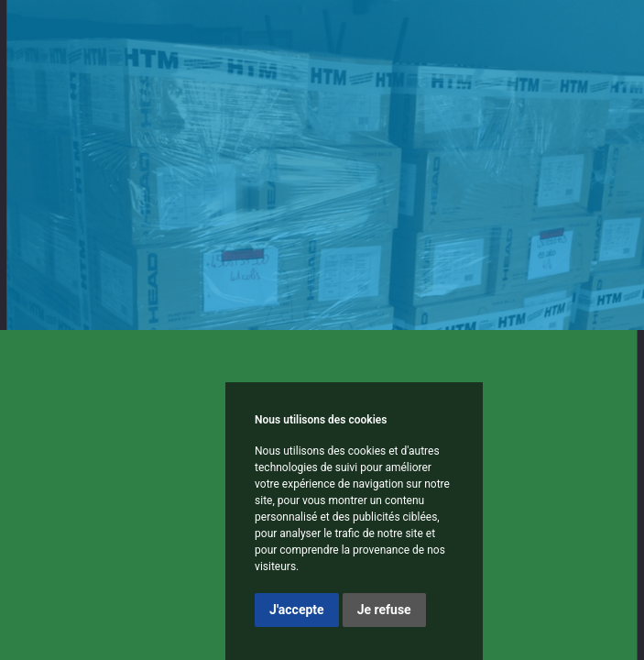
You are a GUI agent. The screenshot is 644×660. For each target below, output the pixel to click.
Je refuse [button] (384, 610)
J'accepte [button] (297, 610)
